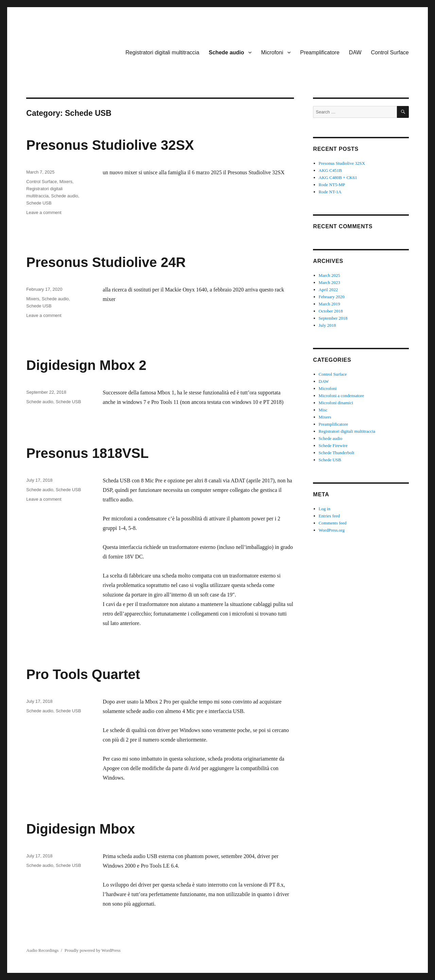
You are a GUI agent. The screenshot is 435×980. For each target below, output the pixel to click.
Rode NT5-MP (332, 185)
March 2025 (329, 275)
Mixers (66, 182)
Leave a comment (44, 212)
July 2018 (327, 325)
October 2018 (331, 311)
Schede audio (226, 52)
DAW (355, 52)
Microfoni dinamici (336, 403)
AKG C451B (330, 170)
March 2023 (329, 282)
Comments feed (333, 523)
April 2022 (328, 290)
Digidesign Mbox (81, 829)
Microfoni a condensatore (342, 396)
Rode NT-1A (330, 192)
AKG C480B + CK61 (338, 177)
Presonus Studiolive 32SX (110, 145)
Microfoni (272, 52)
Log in (325, 509)
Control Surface (390, 52)
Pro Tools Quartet (83, 674)
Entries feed (329, 516)
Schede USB (39, 203)
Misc (323, 410)
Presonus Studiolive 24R (106, 262)
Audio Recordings (42, 950)
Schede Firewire (333, 446)
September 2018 (333, 318)
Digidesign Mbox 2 (86, 365)
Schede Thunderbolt (337, 453)
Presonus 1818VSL (87, 453)
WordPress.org (332, 530)
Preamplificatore (320, 52)
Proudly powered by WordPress (92, 950)
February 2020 (332, 297)
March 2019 (329, 304)
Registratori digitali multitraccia (162, 52)
